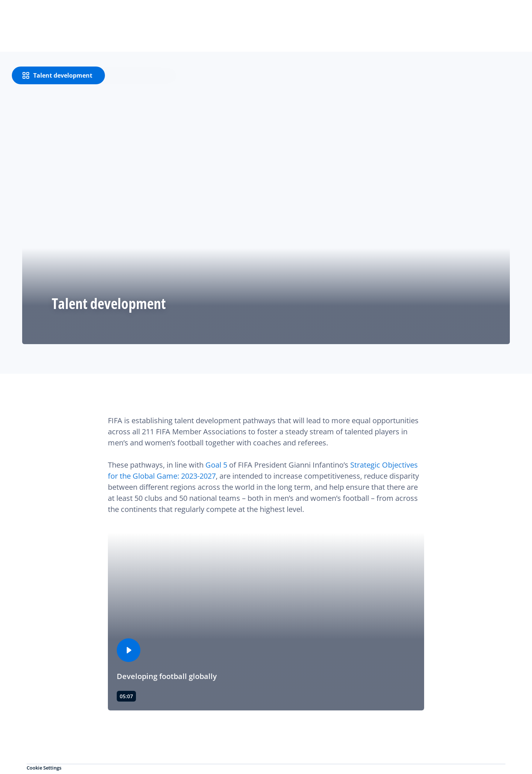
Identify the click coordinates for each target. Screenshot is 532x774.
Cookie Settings (44, 768)
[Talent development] (58, 75)
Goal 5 (216, 465)
